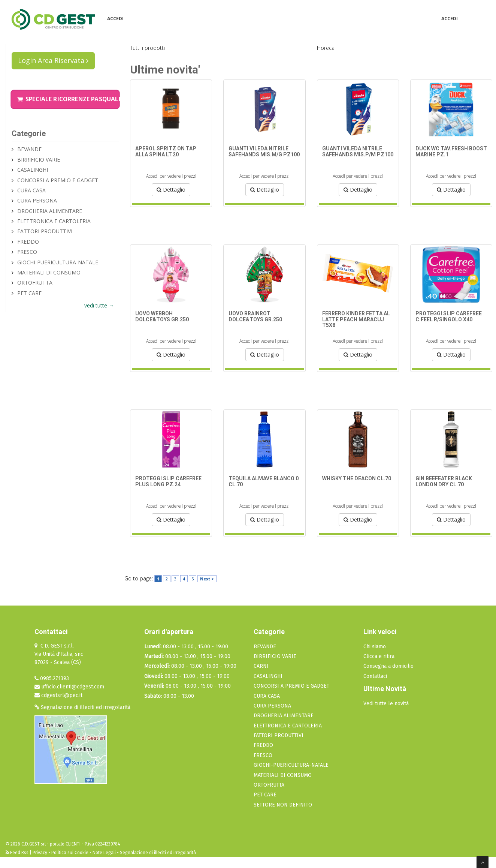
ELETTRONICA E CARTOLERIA (54, 221)
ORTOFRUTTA (35, 283)
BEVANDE (29, 149)
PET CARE (29, 293)
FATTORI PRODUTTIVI (45, 231)
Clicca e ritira (379, 656)
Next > (207, 579)
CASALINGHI (33, 170)
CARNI (261, 666)
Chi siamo (375, 647)
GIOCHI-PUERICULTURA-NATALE (58, 262)
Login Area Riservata (53, 60)
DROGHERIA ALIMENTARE (50, 211)
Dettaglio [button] (171, 190)
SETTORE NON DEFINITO (283, 805)
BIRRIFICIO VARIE (39, 160)
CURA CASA (31, 190)
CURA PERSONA (37, 200)
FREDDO (28, 242)
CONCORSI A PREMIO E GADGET (58, 180)
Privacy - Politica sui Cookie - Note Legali (74, 853)
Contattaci (375, 676)
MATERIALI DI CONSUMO (49, 272)
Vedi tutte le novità (386, 704)
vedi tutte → (99, 305)
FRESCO (27, 252)
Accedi (115, 19)
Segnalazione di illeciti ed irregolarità (82, 707)
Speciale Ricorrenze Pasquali (69, 99)
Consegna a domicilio (388, 666)
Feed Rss (18, 853)
